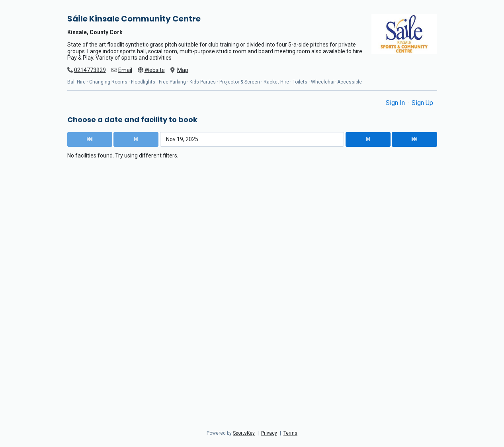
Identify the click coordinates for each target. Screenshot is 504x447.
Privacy (269, 433)
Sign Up (422, 103)
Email (125, 70)
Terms (290, 433)
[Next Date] (368, 139)
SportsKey (244, 433)
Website (155, 70)
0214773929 (90, 70)
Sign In (396, 103)
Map (183, 70)
